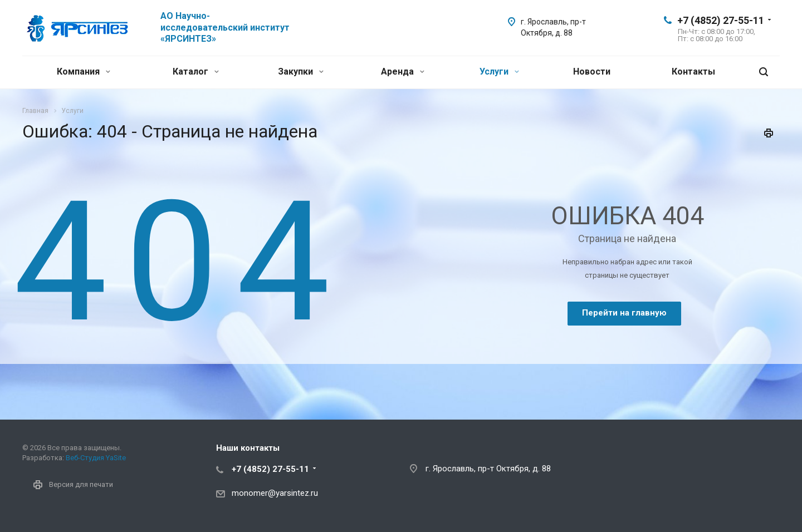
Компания (84, 72)
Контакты (693, 72)
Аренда (403, 72)
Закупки (301, 72)
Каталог (196, 72)
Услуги (499, 72)
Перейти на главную (624, 313)
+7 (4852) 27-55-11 (721, 20)
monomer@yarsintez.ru (275, 493)
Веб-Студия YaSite (96, 458)
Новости (592, 72)
